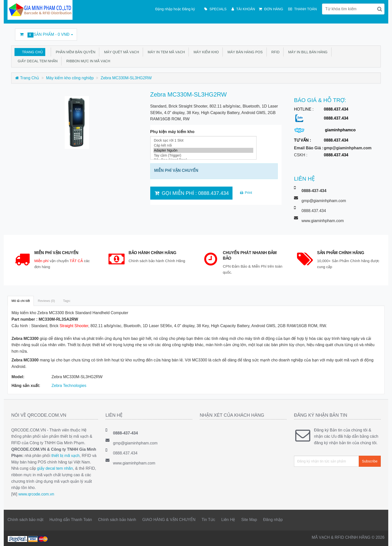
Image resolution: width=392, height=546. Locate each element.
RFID (274, 52)
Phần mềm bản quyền (74, 52)
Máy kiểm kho (205, 52)
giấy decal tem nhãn (55, 468)
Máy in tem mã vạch (165, 52)
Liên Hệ (228, 520)
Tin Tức (208, 520)
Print (246, 193)
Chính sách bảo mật (25, 520)
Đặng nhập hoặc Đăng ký (175, 9)
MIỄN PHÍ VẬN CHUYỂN (176, 170)
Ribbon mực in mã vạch (87, 61)
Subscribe (370, 461)
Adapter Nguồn (203, 150)
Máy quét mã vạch (120, 52)
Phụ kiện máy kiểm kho (172, 132)
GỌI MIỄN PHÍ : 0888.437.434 (191, 193)
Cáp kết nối (203, 145)
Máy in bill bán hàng (307, 52)
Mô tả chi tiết (21, 301)
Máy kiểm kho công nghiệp (70, 78)
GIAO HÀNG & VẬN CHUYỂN (169, 520)
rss (339, 32)
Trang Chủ (32, 52)
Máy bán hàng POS (244, 52)
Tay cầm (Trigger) (203, 155)
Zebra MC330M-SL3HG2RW (126, 78)
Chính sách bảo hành (117, 520)
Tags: (67, 301)
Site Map (249, 520)
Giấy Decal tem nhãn (37, 61)
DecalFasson (362, 32)
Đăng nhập (273, 520)
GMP (373, 32)
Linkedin (328, 32)
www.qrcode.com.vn (36, 494)
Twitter (317, 32)
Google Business (351, 32)
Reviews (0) (46, 301)
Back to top (383, 538)
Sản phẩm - (46, 35)
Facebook (305, 32)
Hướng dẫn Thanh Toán (71, 520)
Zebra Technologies (69, 386)
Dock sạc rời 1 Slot (203, 140)
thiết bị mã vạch (65, 456)
